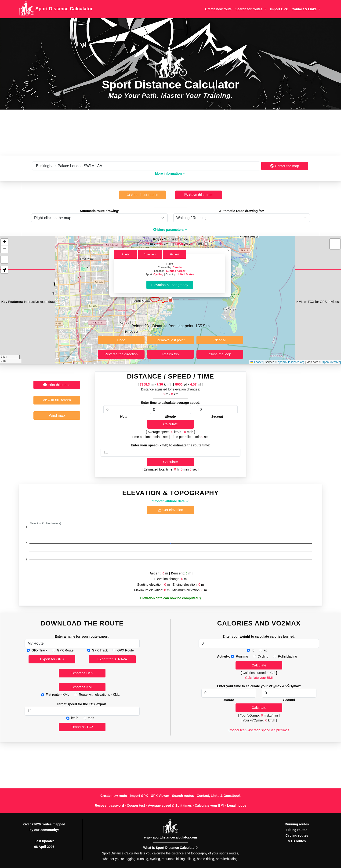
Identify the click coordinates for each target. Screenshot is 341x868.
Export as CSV (82, 673)
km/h (75, 718)
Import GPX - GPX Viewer (149, 796)
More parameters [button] (171, 230)
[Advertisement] (170, 133)
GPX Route (65, 650)
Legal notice (237, 805)
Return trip (170, 354)
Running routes (297, 824)
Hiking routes (297, 830)
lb (253, 650)
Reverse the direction (121, 354)
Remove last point (170, 340)
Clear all (220, 340)
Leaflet (256, 362)
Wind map (57, 415)
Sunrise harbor (176, 271)
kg (266, 650)
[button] (170, 300)
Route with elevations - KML (99, 695)
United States (185, 274)
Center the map (285, 166)
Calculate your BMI (259, 678)
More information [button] (170, 173)
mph (91, 718)
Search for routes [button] (250, 9)
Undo (121, 340)
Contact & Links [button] (305, 9)
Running (242, 656)
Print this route (57, 385)
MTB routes (297, 841)
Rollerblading (287, 656)
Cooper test (237, 730)
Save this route (198, 195)
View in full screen (57, 400)
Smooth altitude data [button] (170, 501)
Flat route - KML (58, 695)
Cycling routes (297, 835)
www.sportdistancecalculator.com (170, 837)
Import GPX (279, 9)
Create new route (218, 9)
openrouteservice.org (291, 362)
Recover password (109, 805)
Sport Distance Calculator (56, 9)
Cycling (158, 274)
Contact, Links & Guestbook (219, 796)
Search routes (183, 796)
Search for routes (142, 195)
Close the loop (220, 354)
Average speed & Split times (269, 730)
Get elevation (170, 510)
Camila (177, 267)
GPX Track (40, 650)
